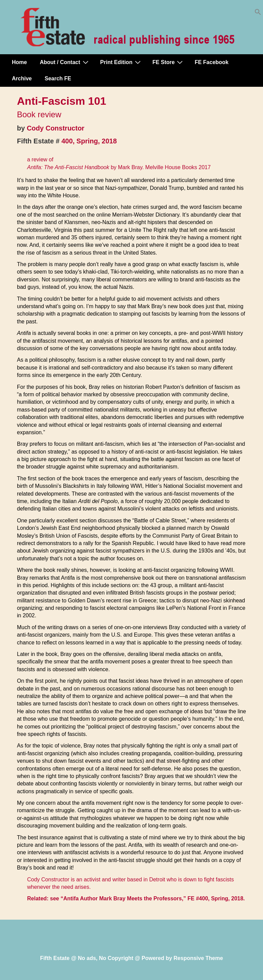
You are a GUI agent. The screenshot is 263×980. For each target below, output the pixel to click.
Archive (22, 78)
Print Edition (121, 62)
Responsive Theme (198, 958)
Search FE (58, 78)
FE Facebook (211, 62)
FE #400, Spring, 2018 (215, 898)
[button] (258, 13)
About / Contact (65, 62)
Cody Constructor (56, 128)
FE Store (169, 62)
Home (19, 62)
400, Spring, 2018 (89, 141)
